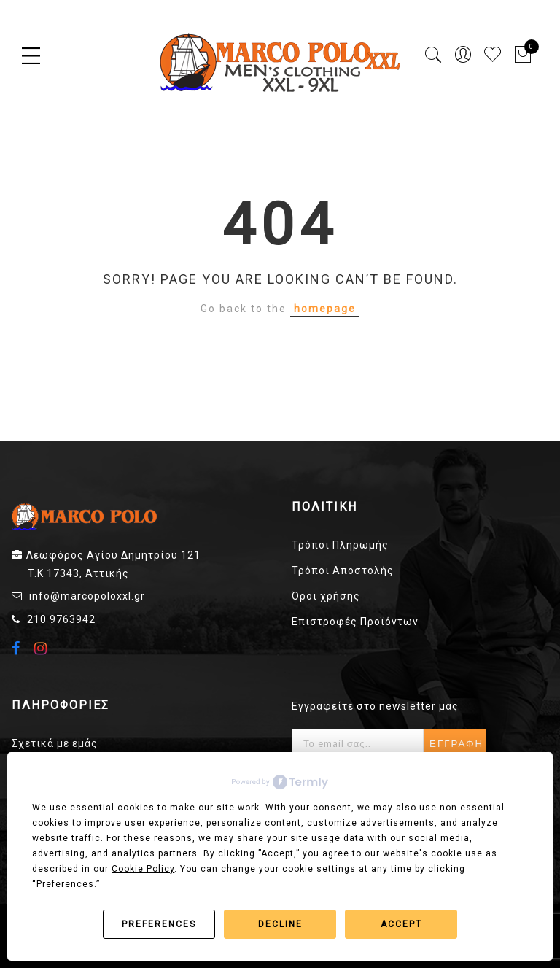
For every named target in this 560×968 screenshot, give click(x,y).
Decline (280, 924)
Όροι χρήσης (326, 596)
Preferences (159, 924)
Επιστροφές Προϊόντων (355, 622)
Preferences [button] (65, 884)
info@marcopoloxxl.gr (87, 596)
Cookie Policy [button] (143, 869)
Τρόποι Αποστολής (343, 570)
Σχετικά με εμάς (55, 743)
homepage (325, 309)
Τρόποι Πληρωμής (340, 545)
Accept (401, 924)
